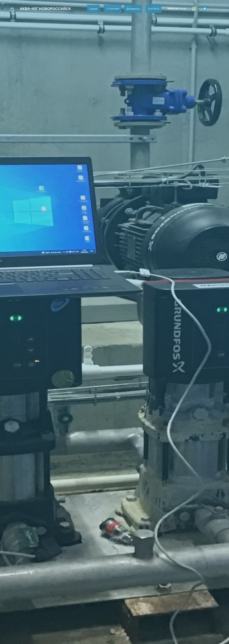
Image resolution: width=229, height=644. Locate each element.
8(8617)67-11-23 (177, 9)
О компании (113, 9)
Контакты (154, 9)
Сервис (93, 9)
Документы (133, 9)
